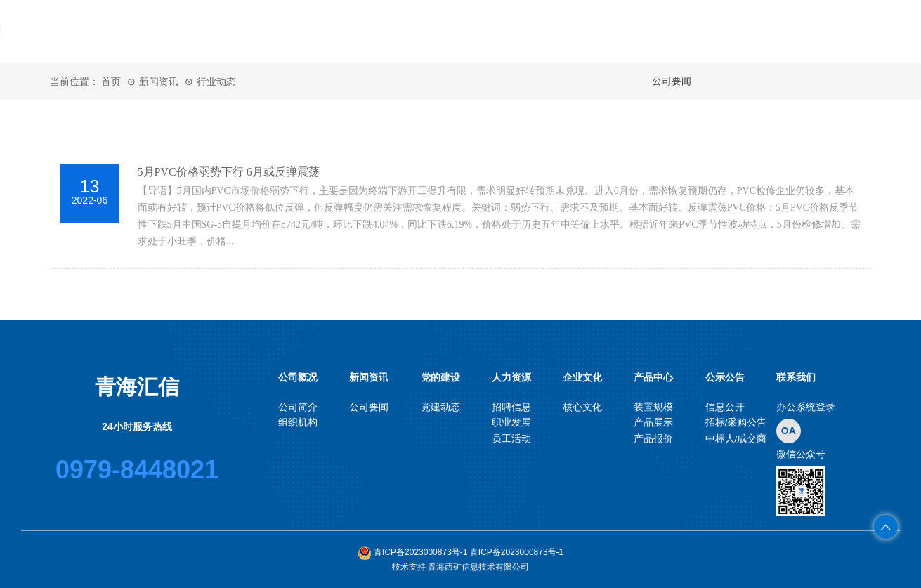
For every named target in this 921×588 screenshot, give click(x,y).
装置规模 (653, 407)
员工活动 (511, 439)
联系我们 (818, 32)
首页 (256, 32)
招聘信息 (511, 407)
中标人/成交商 (736, 439)
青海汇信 (137, 387)
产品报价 (653, 439)
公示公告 (748, 32)
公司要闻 (369, 407)
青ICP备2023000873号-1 (414, 552)
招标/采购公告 (736, 423)
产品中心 (678, 32)
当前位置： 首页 (86, 81)
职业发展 (511, 423)
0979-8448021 (137, 470)
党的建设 (467, 32)
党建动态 (440, 407)
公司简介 (298, 407)
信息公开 (725, 407)
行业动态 (216, 81)
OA (789, 431)
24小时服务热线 (137, 426)
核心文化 (582, 407)
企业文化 (608, 32)
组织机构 (298, 423)
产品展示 (653, 423)
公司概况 (327, 32)
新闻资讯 (397, 32)
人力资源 (537, 32)
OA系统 (256, 95)
